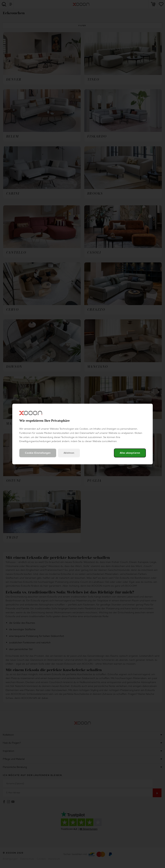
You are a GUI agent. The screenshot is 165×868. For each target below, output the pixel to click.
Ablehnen (69, 453)
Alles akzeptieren (130, 453)
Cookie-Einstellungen (38, 453)
